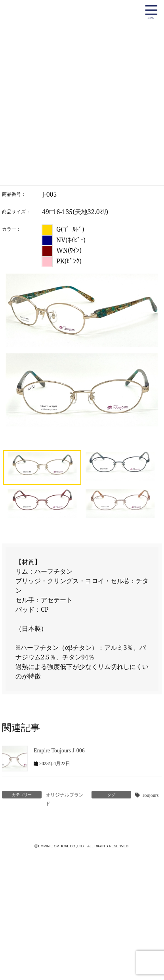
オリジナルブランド (65, 799)
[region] (82, 397)
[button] (42, 468)
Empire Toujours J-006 (59, 751)
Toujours (150, 795)
